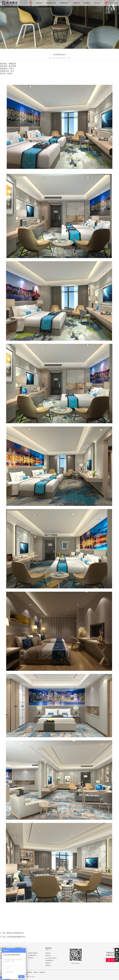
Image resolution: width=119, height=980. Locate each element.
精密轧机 (42, 972)
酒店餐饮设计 (65, 3)
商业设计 (39, 3)
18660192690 (114, 3)
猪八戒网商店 (28, 972)
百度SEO (36, 972)
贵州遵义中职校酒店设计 (15, 933)
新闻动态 (87, 3)
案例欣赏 (77, 3)
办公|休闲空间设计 (51, 958)
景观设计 (31, 958)
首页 (31, 3)
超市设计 (48, 956)
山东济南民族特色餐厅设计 (16, 937)
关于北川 (97, 3)
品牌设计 (48, 963)
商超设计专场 (51, 3)
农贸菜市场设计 (33, 953)
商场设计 (48, 953)
